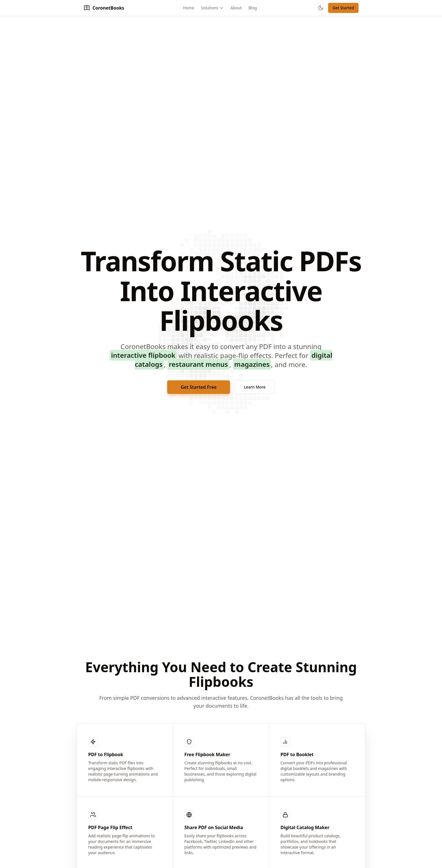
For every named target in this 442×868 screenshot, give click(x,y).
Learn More (255, 387)
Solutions (212, 8)
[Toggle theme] (321, 8)
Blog (253, 8)
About (236, 8)
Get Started (343, 8)
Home (189, 8)
